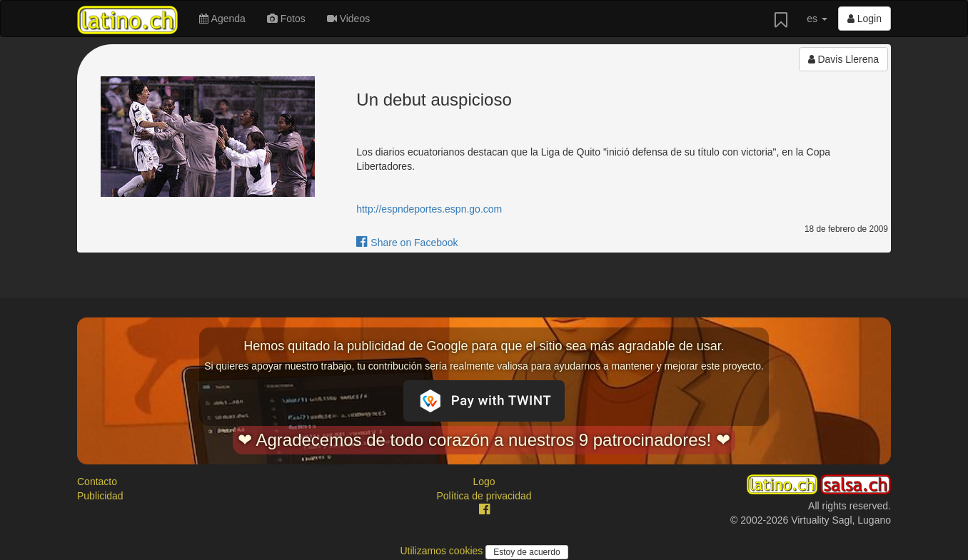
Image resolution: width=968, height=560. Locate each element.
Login (864, 19)
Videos (348, 19)
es (817, 19)
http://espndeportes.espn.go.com (429, 209)
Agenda (222, 19)
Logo (484, 482)
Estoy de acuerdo (526, 552)
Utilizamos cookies (443, 551)
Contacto (97, 482)
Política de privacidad (484, 496)
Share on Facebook (407, 243)
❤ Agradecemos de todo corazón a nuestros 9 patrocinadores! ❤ (484, 440)
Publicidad (100, 496)
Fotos (286, 19)
